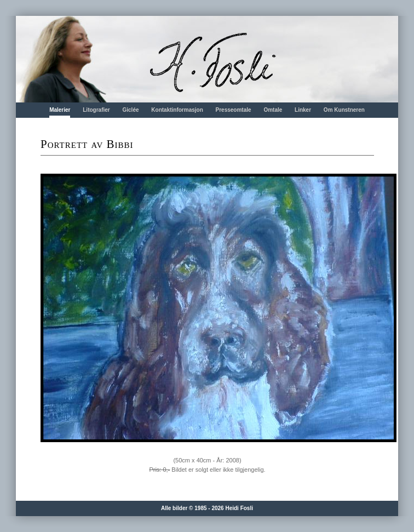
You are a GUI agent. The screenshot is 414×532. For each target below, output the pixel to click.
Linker (303, 110)
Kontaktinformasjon (177, 110)
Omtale (273, 110)
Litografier (96, 110)
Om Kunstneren (344, 110)
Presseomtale (234, 110)
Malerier (60, 110)
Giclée (131, 110)
